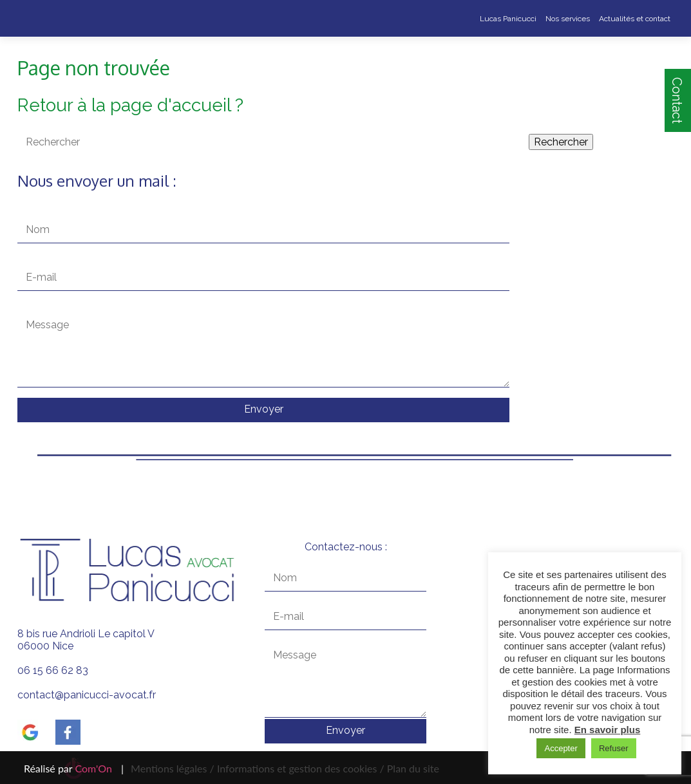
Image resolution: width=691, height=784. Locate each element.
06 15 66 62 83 (53, 670)
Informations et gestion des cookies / (301, 768)
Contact (677, 100)
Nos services (568, 19)
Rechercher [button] (561, 142)
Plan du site (412, 768)
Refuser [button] (614, 748)
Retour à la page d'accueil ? (130, 105)
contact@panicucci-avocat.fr (87, 695)
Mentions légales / (173, 768)
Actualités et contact (635, 19)
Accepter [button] (561, 748)
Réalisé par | (74, 768)
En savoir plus (608, 730)
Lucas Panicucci (508, 19)
